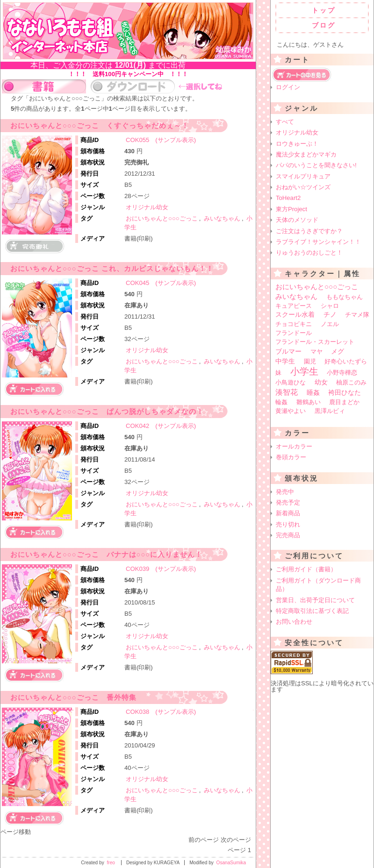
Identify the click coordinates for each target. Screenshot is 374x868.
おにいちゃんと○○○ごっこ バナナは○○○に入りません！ (106, 555)
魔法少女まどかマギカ (306, 154)
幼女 (321, 382)
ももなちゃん (345, 297)
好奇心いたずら (346, 361)
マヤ (316, 352)
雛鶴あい (309, 402)
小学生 (304, 371)
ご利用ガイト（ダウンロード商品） (318, 585)
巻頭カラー (291, 457)
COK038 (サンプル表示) (161, 712)
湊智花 (287, 392)
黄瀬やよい (291, 411)
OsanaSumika (231, 863)
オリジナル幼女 (147, 207)
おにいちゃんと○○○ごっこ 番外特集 (73, 697)
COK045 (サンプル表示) (161, 283)
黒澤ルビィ (330, 411)
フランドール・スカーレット (315, 342)
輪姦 (281, 402)
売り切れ (288, 524)
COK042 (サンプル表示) (161, 426)
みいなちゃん (222, 218)
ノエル (330, 324)
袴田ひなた (345, 393)
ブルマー (288, 351)
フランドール (294, 333)
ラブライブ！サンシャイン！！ (318, 242)
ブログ (324, 25)
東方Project (291, 209)
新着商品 (288, 513)
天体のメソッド (297, 220)
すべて (285, 122)
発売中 (285, 492)
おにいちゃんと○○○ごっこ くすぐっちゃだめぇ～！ (100, 126)
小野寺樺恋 (342, 373)
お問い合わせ (294, 622)
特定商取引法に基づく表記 (312, 611)
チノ (330, 315)
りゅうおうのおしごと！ (309, 253)
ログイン (288, 87)
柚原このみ (351, 382)
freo (111, 863)
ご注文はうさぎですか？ (309, 231)
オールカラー (294, 446)
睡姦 (313, 392)
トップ (324, 10)
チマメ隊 (357, 315)
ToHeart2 (288, 198)
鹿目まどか (344, 402)
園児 (310, 361)
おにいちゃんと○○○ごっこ (162, 218)
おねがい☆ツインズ (303, 187)
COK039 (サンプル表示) (161, 569)
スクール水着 (295, 314)
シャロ (330, 306)
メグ (338, 351)
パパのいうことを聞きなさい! (316, 165)
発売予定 (288, 502)
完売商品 (288, 535)
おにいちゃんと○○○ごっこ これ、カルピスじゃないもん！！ (112, 269)
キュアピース (294, 306)
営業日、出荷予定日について (315, 600)
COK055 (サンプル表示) (161, 140)
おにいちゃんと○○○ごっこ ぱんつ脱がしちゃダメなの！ (107, 412)
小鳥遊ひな (291, 382)
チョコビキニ (294, 324)
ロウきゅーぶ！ (297, 144)
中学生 (285, 361)
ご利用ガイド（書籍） (306, 569)
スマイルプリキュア (303, 176)
